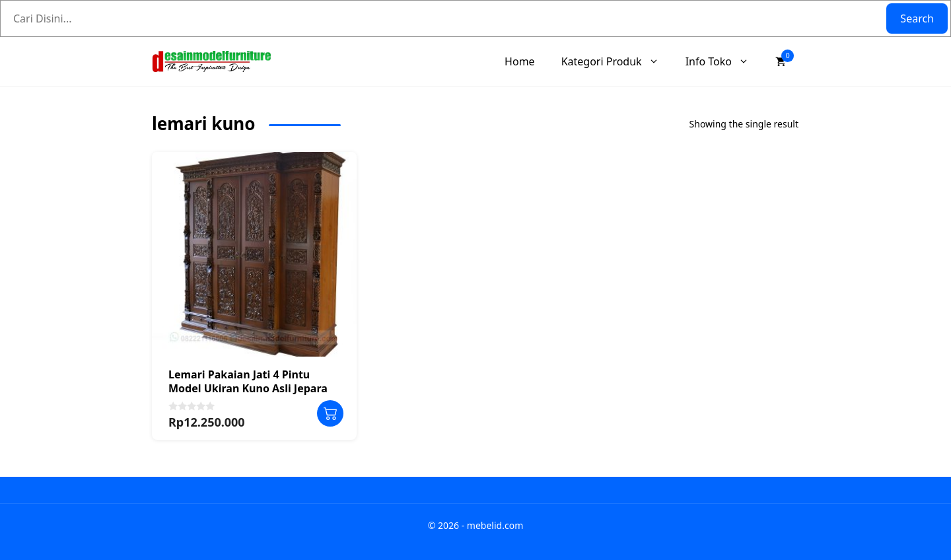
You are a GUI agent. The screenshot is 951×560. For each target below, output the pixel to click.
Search (917, 18)
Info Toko (724, 61)
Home (520, 61)
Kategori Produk (617, 61)
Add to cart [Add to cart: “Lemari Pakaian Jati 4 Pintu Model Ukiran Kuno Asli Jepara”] (330, 413)
